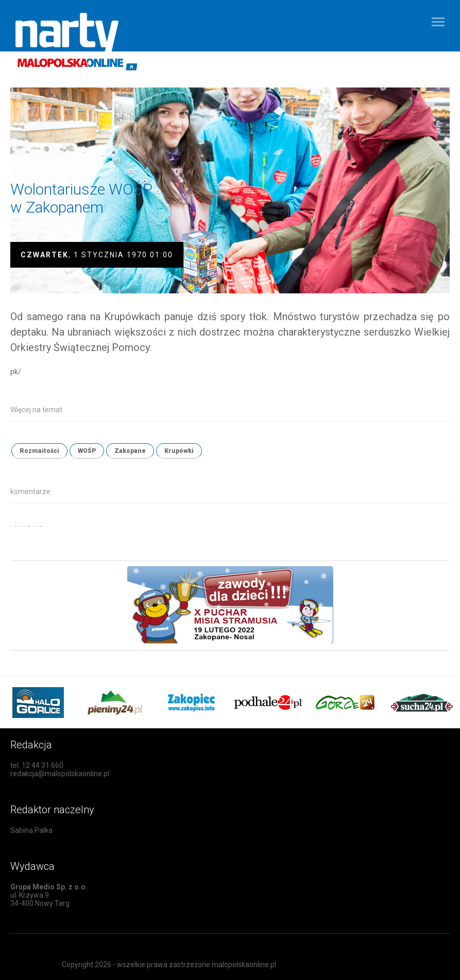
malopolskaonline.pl (244, 965)
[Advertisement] (131, 541)
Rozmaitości (39, 451)
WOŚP (87, 451)
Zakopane (130, 451)
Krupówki (179, 451)
